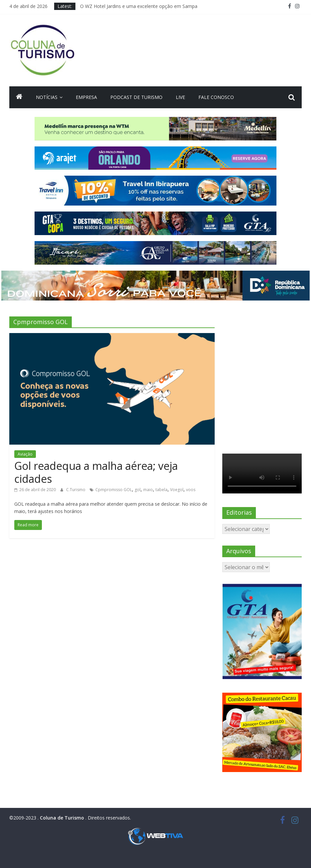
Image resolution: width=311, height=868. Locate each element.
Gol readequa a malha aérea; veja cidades (96, 472)
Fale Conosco (216, 97)
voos (191, 490)
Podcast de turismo (136, 97)
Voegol (177, 490)
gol (138, 490)
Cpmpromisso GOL (114, 490)
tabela (161, 490)
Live (180, 97)
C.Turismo (76, 490)
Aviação (25, 454)
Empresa (86, 97)
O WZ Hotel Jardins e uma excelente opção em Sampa (139, 6)
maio (148, 490)
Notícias (47, 97)
